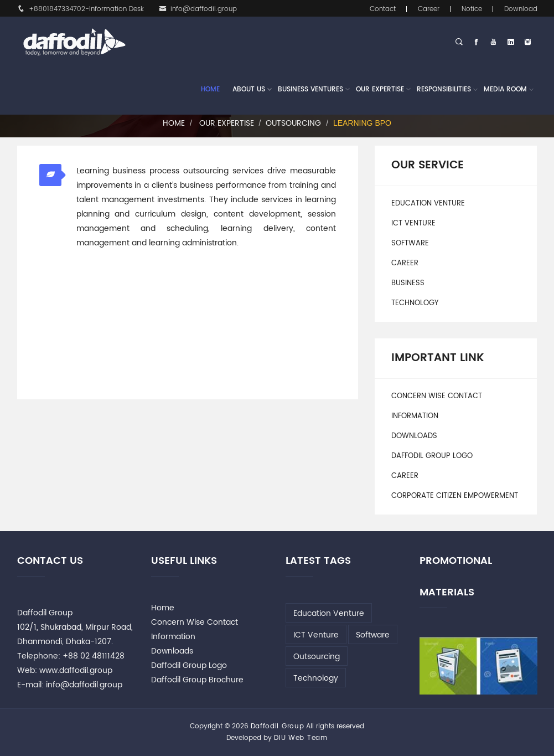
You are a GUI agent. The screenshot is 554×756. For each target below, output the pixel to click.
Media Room (505, 89)
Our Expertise (380, 90)
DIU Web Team (301, 738)
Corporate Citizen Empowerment (455, 496)
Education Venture (428, 204)
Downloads (414, 436)
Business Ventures (310, 90)
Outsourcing (293, 123)
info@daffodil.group (198, 9)
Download (521, 9)
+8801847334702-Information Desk (81, 9)
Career (429, 9)
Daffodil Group (278, 726)
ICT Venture (413, 223)
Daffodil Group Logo (432, 456)
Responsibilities (444, 89)
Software (410, 243)
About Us (249, 90)
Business (408, 283)
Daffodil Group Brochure (197, 680)
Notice (472, 9)
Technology (415, 303)
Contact (383, 9)
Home (210, 89)
